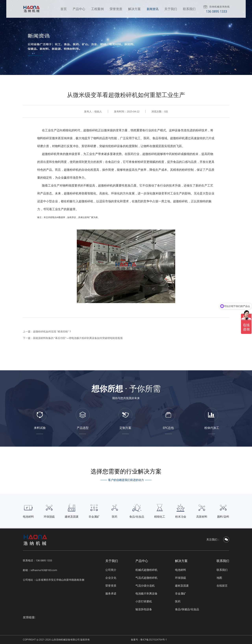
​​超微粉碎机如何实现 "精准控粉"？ (52, 331)
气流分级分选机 (145, 586)
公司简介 (111, 570)
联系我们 (189, 9)
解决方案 (134, 9)
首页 (64, 9)
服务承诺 (111, 593)
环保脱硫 (181, 578)
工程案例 (97, 9)
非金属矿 (181, 593)
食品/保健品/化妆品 (187, 609)
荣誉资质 (116, 9)
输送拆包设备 (144, 609)
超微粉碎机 (91, 130)
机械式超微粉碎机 (146, 570)
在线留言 (222, 586)
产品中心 (79, 9)
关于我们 (171, 9)
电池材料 (181, 570)
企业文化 (111, 578)
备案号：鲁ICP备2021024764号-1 (149, 640)
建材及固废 (182, 586)
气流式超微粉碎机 (146, 578)
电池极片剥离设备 (146, 593)
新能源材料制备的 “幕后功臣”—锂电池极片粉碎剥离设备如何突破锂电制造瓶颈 (78, 338)
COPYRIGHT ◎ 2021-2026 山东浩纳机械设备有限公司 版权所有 (56, 640)
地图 (219, 578)
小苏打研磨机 (144, 601)
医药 (178, 601)
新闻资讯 (153, 9)
